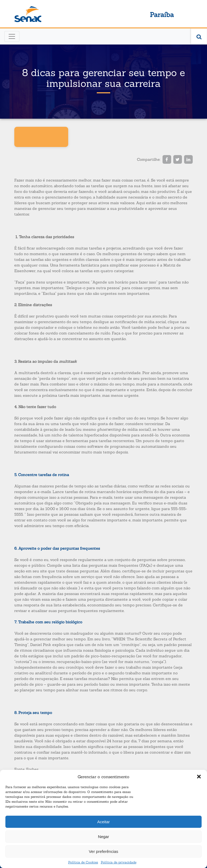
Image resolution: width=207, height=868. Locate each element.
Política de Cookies (83, 862)
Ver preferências (103, 851)
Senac (28, 14)
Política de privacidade (119, 862)
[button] (199, 777)
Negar (104, 837)
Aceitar (104, 822)
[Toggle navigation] (12, 36)
